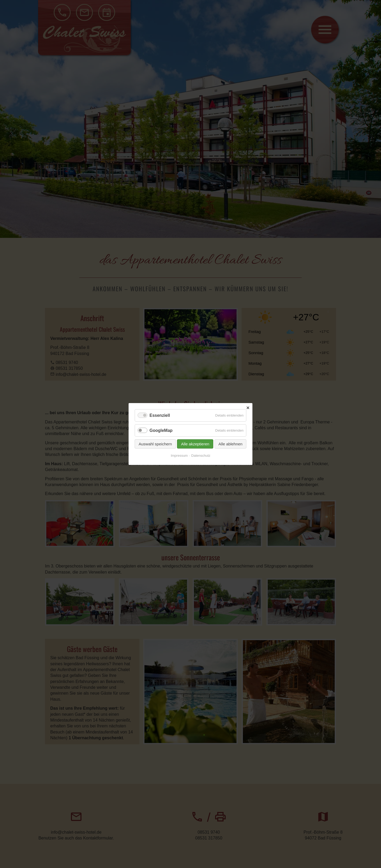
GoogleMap (161, 430)
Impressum (179, 456)
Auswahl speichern (155, 444)
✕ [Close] (248, 408)
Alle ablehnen (230, 444)
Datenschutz (201, 456)
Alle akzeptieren (195, 444)
